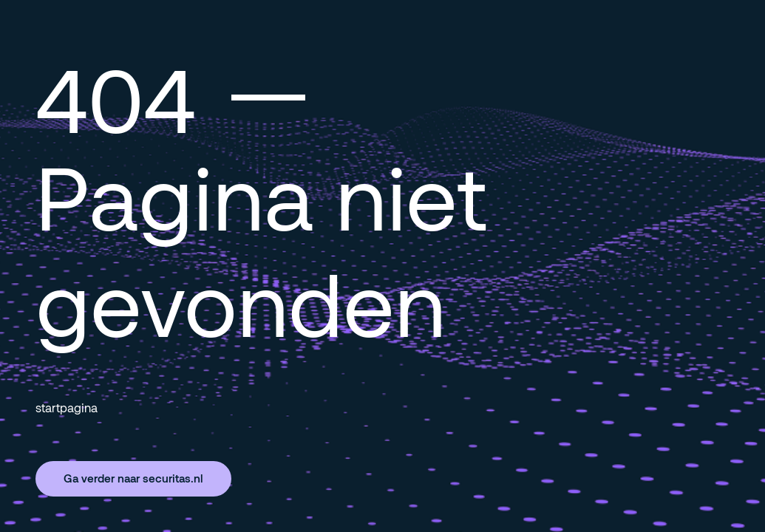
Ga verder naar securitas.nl (133, 478)
